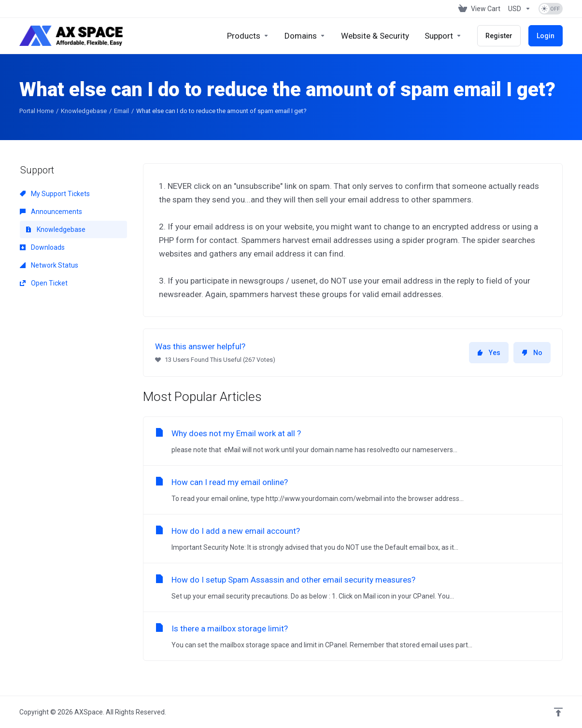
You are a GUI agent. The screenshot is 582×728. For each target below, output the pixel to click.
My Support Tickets (55, 194)
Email (121, 111)
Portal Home (36, 111)
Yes (489, 353)
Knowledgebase (84, 111)
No (532, 353)
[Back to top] (558, 712)
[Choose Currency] (519, 9)
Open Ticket (44, 283)
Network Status (49, 265)
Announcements (51, 212)
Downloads (42, 247)
